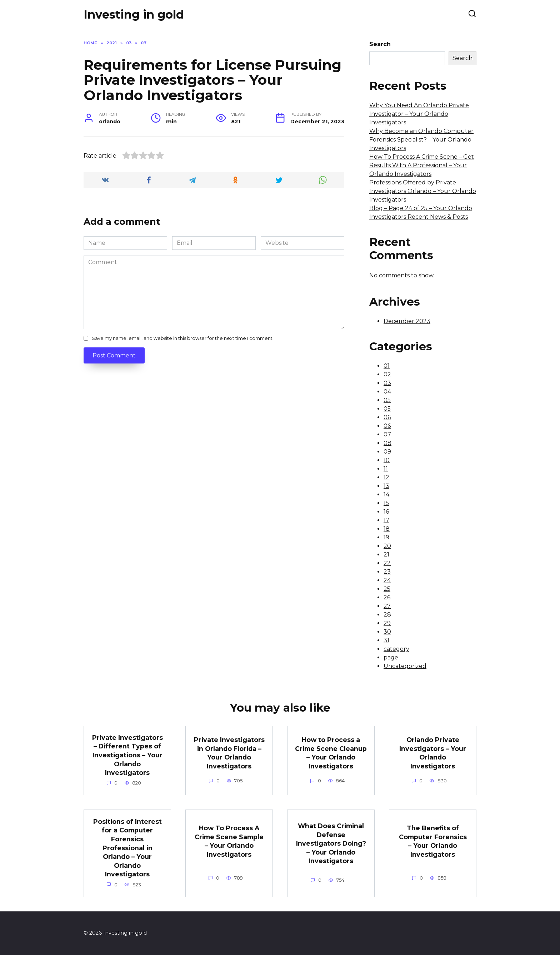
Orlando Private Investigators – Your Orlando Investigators (433, 753)
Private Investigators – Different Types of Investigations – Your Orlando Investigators (127, 755)
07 (387, 434)
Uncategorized (405, 666)
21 (386, 555)
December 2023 (407, 321)
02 (387, 374)
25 (387, 589)
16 (386, 512)
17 (386, 520)
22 (387, 563)
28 (387, 615)
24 (387, 580)
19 (386, 537)
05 (387, 400)
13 (386, 486)
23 (387, 572)
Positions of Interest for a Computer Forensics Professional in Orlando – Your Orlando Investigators (127, 848)
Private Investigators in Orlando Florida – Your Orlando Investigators (229, 753)
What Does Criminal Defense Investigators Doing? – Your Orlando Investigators (331, 843)
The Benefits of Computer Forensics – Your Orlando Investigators (433, 841)
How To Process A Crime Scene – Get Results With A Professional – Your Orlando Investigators (422, 165)
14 (386, 494)
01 (387, 366)
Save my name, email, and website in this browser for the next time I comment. (183, 338)
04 (387, 392)
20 (387, 546)
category (396, 649)
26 (387, 597)
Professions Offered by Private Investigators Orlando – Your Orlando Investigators (423, 191)
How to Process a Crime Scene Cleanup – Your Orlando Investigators (331, 753)
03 (387, 383)
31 (386, 640)
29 (387, 623)
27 (387, 606)
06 (387, 417)
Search (380, 44)
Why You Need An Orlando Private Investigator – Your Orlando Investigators (419, 114)
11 (386, 469)
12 (386, 477)
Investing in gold (134, 14)
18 (387, 529)
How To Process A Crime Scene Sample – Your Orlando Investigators (229, 841)
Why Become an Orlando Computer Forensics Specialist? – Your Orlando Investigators (421, 140)
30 (387, 632)
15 (386, 503)
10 (387, 460)
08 (387, 443)
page (391, 657)
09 (387, 452)
